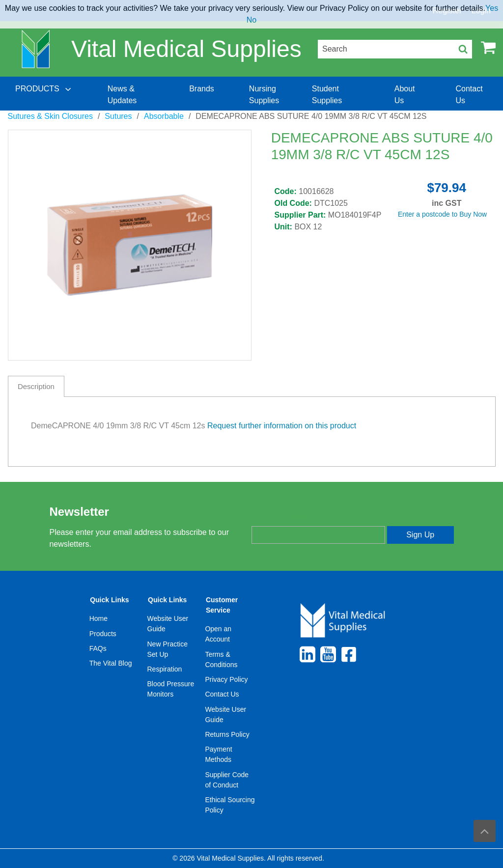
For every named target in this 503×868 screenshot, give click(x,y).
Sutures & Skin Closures (50, 116)
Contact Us (222, 694)
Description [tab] (36, 386)
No (251, 20)
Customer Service (222, 605)
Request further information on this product (282, 426)
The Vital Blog (111, 663)
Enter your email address (293, 517)
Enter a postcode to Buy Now (442, 214)
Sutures (118, 116)
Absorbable (164, 116)
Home (98, 618)
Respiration (165, 669)
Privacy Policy (226, 679)
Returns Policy (227, 734)
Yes (492, 8)
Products (103, 634)
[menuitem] (44, 95)
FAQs (98, 648)
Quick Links (109, 600)
